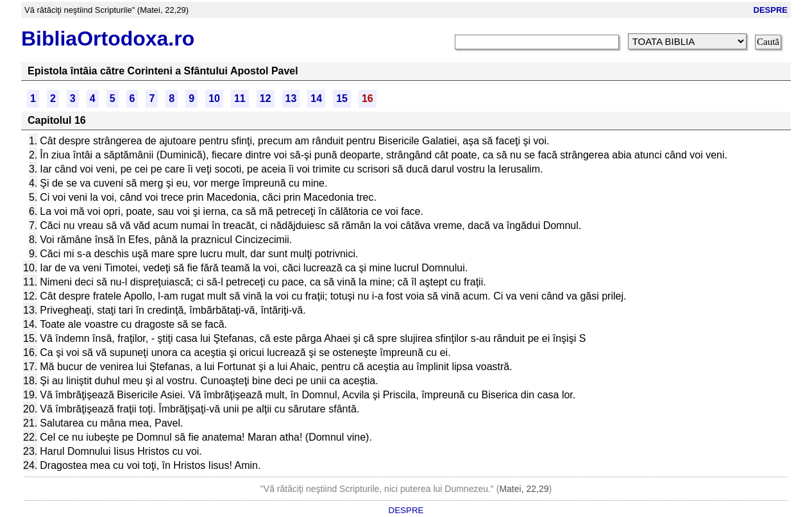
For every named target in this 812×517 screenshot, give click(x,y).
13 (291, 98)
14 (316, 98)
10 (214, 98)
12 (266, 98)
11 (240, 98)
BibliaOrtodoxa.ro (108, 38)
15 (342, 98)
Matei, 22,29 (524, 489)
